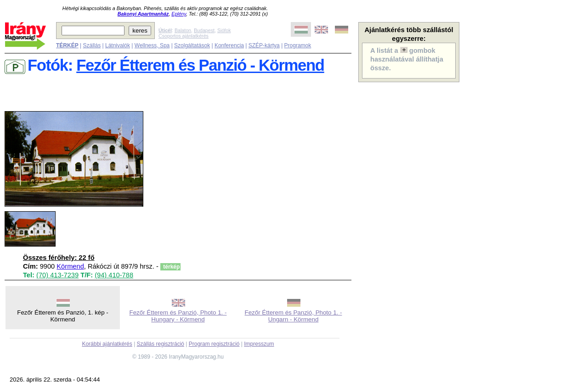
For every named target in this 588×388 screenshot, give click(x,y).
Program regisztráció (214, 344)
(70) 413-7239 (57, 275)
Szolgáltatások (192, 45)
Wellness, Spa (152, 45)
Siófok (224, 30)
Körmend (70, 266)
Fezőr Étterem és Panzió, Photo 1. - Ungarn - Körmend (294, 316)
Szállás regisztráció (161, 344)
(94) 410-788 (114, 275)
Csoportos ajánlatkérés (184, 36)
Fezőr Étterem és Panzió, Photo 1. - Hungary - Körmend (178, 316)
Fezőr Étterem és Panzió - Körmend (200, 65)
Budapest (204, 30)
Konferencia (229, 45)
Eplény (179, 14)
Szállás (92, 45)
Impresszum (259, 344)
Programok (298, 45)
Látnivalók (118, 45)
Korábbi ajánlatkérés (107, 344)
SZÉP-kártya (264, 45)
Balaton (183, 30)
